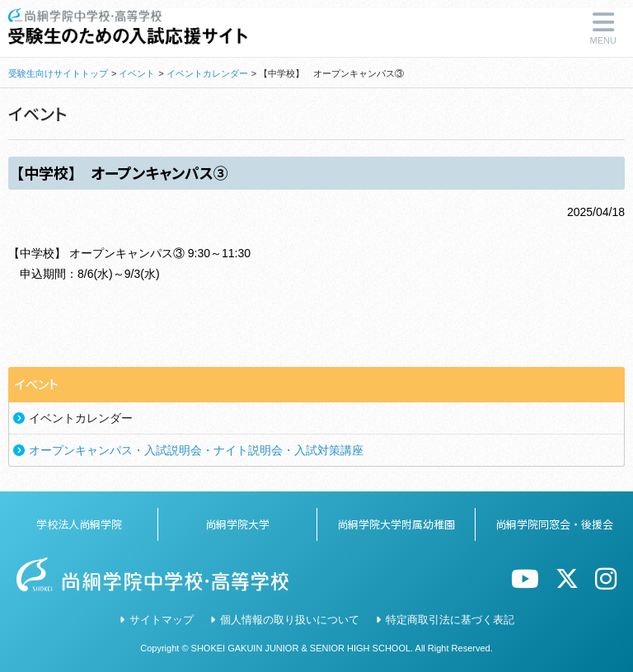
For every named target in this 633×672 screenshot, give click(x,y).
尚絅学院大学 (237, 524)
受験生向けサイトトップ (58, 73)
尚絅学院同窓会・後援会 (554, 524)
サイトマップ (162, 620)
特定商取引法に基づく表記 (450, 620)
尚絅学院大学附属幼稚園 (396, 524)
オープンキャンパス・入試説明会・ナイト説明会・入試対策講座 (196, 450)
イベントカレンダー (207, 73)
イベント (137, 73)
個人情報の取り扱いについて (290, 620)
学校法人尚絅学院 (79, 524)
